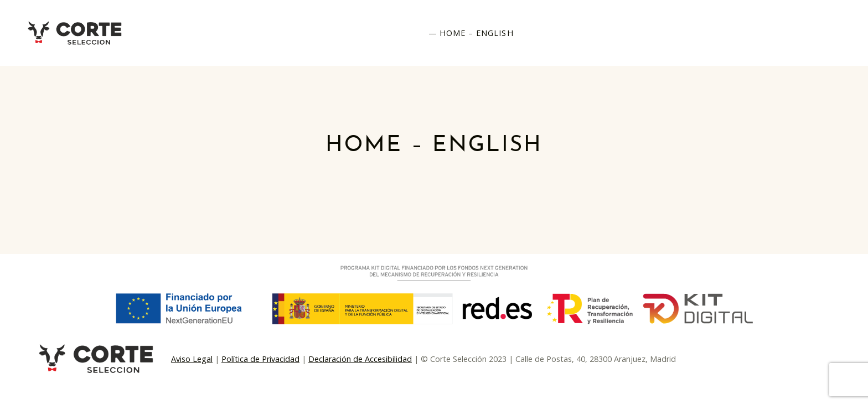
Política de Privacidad (260, 359)
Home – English (477, 33)
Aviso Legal (192, 359)
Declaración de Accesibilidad (360, 359)
